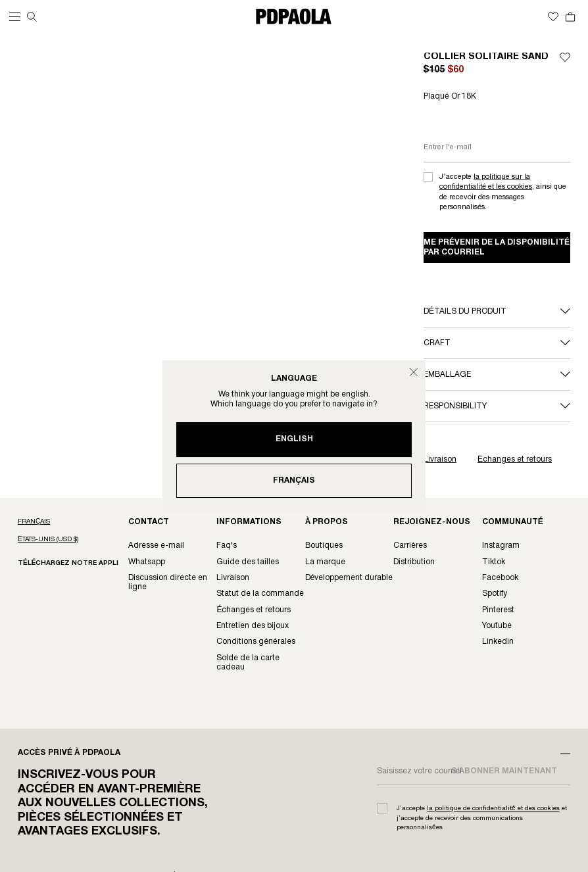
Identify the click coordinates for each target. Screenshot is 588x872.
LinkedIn (498, 642)
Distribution (414, 562)
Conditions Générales (256, 642)
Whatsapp (147, 562)
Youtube (497, 626)
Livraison (440, 459)
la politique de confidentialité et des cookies (493, 809)
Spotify (495, 593)
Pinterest (498, 610)
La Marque (325, 562)
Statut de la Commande (260, 593)
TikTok (494, 562)
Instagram (501, 545)
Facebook (500, 578)
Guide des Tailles (248, 562)
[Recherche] (32, 17)
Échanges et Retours (254, 610)
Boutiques (324, 545)
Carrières (410, 545)
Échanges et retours (515, 459)
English (294, 439)
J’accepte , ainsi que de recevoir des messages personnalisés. (503, 192)
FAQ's (227, 545)
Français (294, 480)
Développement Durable (349, 578)
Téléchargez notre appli (68, 563)
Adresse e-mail (156, 545)
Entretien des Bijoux (253, 626)
